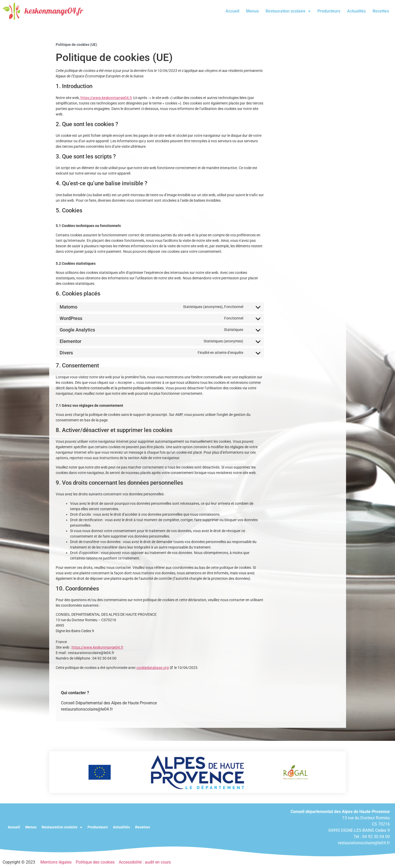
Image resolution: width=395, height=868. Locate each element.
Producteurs (329, 11)
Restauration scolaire (288, 11)
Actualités (356, 11)
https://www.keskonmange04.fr (106, 98)
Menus (252, 11)
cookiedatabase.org (153, 668)
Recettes (381, 11)
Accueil (232, 11)
